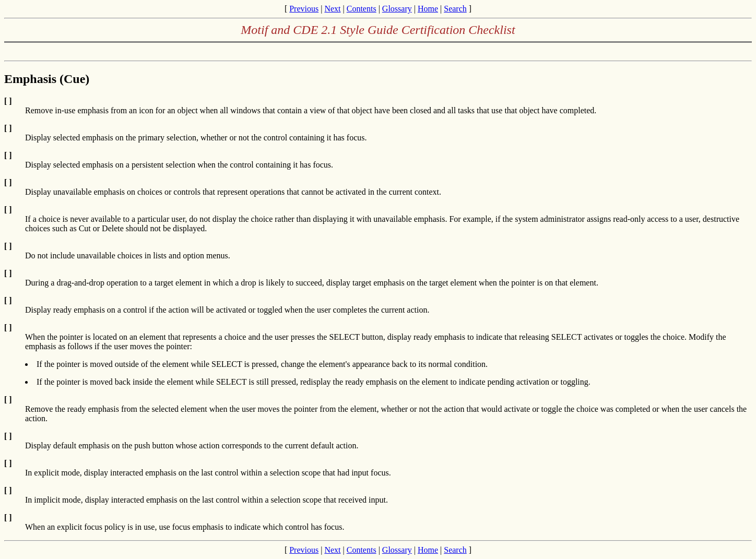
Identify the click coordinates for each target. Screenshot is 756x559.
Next (332, 9)
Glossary (397, 9)
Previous (304, 9)
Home (428, 9)
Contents (362, 9)
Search (455, 9)
